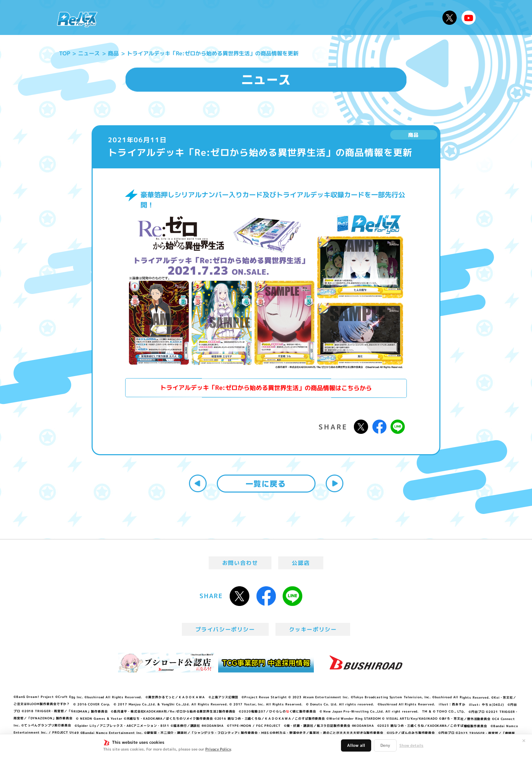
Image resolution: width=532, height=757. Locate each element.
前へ (198, 483)
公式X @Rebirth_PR (450, 18)
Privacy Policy (218, 749)
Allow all (356, 745)
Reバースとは (167, 17)
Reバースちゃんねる (469, 18)
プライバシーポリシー (225, 629)
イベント (239, 17)
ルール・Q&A (365, 17)
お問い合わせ (240, 563)
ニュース (123, 17)
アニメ (207, 17)
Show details (411, 745)
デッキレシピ (415, 17)
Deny (385, 745)
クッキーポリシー (313, 629)
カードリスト (315, 17)
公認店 (301, 563)
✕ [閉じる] (524, 741)
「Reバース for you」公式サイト (77, 19)
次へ (335, 483)
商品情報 (273, 17)
